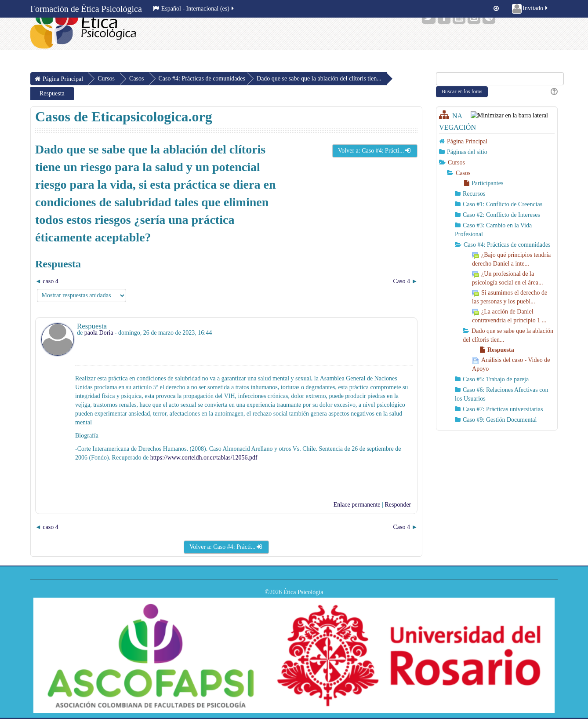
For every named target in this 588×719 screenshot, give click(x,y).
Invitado (530, 9)
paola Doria (99, 333)
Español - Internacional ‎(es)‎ (194, 9)
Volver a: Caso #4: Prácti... (375, 151)
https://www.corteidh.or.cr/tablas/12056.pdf (203, 458)
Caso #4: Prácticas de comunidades (202, 78)
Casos (463, 173)
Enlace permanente (357, 505)
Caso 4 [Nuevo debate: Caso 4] (401, 281)
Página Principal (467, 141)
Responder (398, 505)
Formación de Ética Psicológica (86, 9)
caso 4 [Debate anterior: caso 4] (50, 281)
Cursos (456, 162)
